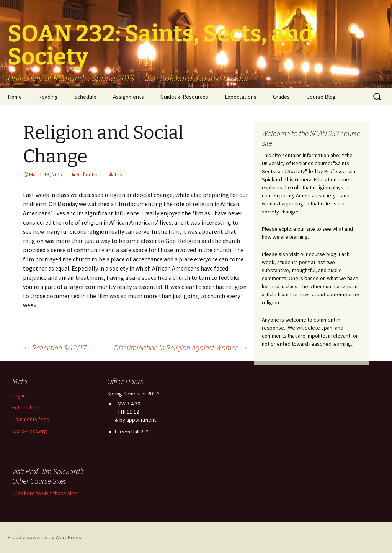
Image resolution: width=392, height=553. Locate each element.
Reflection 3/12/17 (55, 347)
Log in (19, 395)
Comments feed (31, 419)
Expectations (241, 97)
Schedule (85, 97)
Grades (281, 97)
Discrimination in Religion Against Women (181, 347)
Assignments (128, 97)
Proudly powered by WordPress (44, 537)
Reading (48, 97)
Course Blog (321, 97)
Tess (119, 174)
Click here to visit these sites (46, 493)
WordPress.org (30, 431)
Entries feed (26, 407)
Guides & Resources (184, 97)
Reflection (88, 174)
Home (15, 97)
